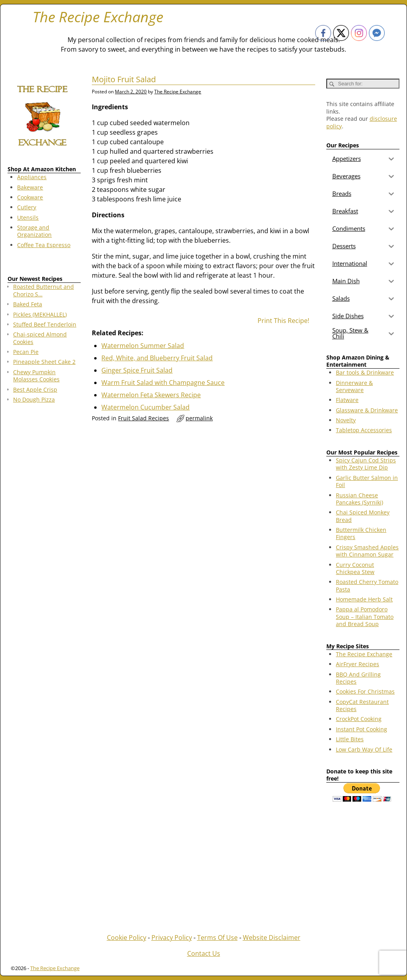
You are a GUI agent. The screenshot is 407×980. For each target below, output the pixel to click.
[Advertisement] (44, 537)
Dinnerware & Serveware (354, 386)
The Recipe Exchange (98, 17)
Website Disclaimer (272, 937)
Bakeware (30, 187)
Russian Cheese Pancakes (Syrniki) (360, 499)
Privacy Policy (172, 937)
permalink (199, 418)
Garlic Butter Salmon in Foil (367, 481)
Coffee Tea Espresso (44, 245)
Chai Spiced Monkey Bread (363, 516)
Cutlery (27, 207)
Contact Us (204, 953)
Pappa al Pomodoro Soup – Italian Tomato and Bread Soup (365, 617)
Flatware (347, 400)
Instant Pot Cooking (361, 729)
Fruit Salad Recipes (143, 418)
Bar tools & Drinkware (365, 372)
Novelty (346, 420)
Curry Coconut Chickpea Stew (355, 568)
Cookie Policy (127, 937)
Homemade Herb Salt (364, 599)
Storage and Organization (34, 231)
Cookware (30, 197)
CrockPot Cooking (359, 719)
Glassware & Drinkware (367, 410)
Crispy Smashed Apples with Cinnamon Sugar (367, 551)
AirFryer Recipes (358, 664)
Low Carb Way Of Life (364, 749)
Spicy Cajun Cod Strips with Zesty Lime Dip (366, 464)
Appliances (32, 177)
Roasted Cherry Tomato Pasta (367, 585)
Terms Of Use (217, 937)
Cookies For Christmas (365, 691)
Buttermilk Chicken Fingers (361, 533)
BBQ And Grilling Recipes (358, 678)
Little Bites (350, 739)
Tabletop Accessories (364, 430)
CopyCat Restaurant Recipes (362, 705)
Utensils (28, 217)
